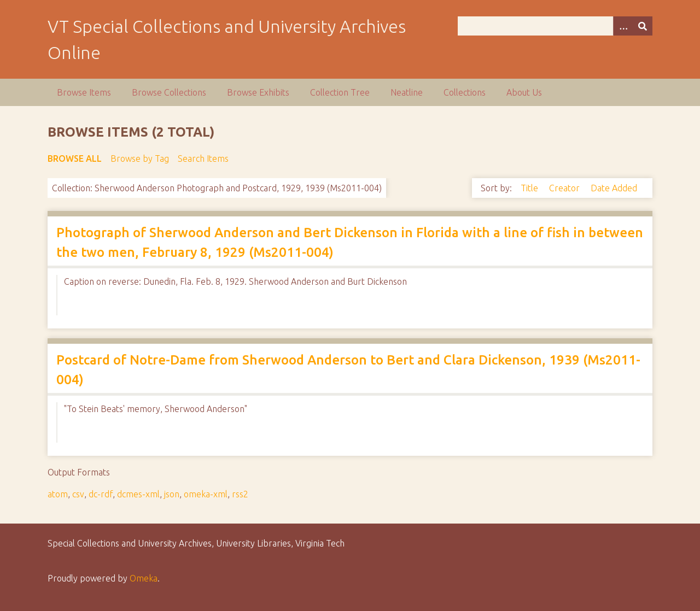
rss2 (240, 494)
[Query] (555, 26)
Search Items (203, 158)
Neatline (407, 92)
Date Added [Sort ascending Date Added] (614, 188)
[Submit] (643, 26)
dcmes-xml (138, 494)
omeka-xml (206, 494)
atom (58, 494)
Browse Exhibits (258, 92)
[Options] (623, 26)
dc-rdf (101, 494)
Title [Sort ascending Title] (530, 188)
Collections (465, 92)
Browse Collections (169, 92)
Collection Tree (340, 92)
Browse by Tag (140, 158)
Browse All (75, 158)
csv (78, 494)
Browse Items (84, 92)
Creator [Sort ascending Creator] (565, 188)
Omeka (144, 578)
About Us (524, 92)
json (172, 494)
